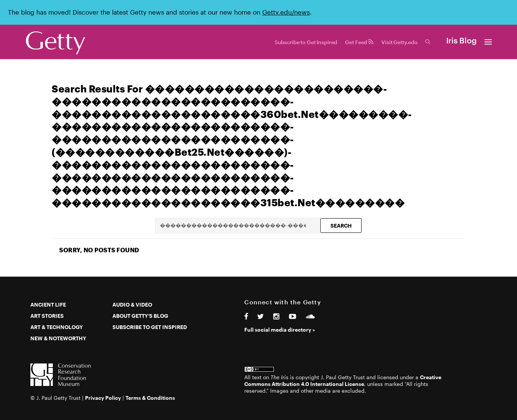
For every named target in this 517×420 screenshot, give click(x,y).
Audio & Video (132, 305)
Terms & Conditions (150, 398)
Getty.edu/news (286, 12)
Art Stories (47, 316)
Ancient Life (48, 305)
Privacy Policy (103, 398)
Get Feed (359, 42)
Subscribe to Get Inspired (306, 42)
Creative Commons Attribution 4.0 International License (343, 381)
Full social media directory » (280, 330)
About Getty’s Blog (140, 316)
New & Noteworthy (58, 338)
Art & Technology (57, 327)
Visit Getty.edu (399, 42)
